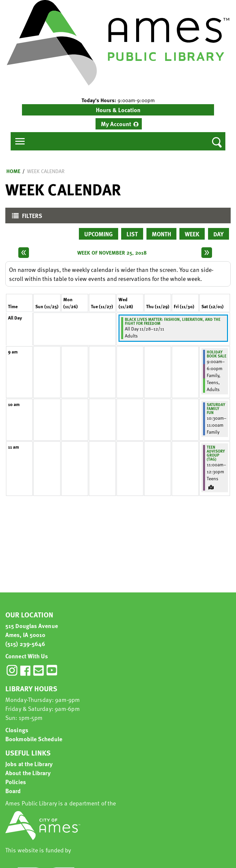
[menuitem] (119, 124)
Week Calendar (46, 171)
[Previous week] (24, 253)
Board (13, 791)
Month (161, 234)
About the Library (28, 773)
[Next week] (207, 253)
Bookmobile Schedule (34, 739)
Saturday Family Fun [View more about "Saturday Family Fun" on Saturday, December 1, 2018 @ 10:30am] (216, 408)
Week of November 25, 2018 (112, 253)
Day (219, 234)
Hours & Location (118, 110)
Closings (17, 730)
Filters (25, 217)
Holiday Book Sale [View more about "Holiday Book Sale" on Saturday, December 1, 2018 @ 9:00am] (217, 354)
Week (192, 234)
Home (13, 171)
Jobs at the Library (29, 764)
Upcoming (99, 234)
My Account (116, 124)
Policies (16, 782)
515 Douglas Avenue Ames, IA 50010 (32, 630)
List (132, 234)
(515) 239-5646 (25, 644)
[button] (118, 100)
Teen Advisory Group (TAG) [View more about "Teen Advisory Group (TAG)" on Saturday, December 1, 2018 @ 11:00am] (216, 453)
